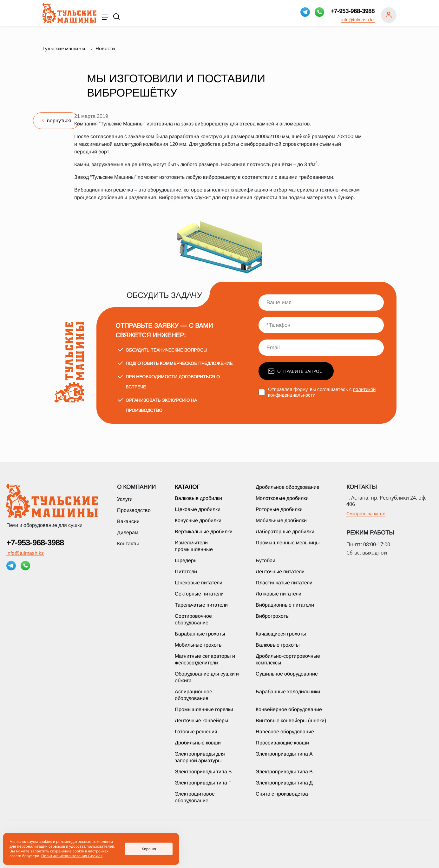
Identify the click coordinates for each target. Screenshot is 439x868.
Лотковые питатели (278, 594)
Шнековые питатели (199, 583)
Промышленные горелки (204, 709)
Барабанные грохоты (200, 634)
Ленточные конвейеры (202, 720)
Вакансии (128, 521)
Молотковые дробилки (282, 498)
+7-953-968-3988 (353, 11)
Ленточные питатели (280, 572)
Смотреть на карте (366, 514)
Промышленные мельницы (288, 543)
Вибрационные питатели (285, 605)
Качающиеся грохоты (281, 634)
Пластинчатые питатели (284, 583)
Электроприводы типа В (284, 772)
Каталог (187, 487)
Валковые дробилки (198, 498)
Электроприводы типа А (284, 754)
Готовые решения (196, 732)
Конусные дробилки (198, 520)
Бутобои (265, 560)
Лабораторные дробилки (285, 532)
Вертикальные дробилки (204, 532)
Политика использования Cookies (72, 856)
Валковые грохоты (278, 645)
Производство (134, 510)
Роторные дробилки (279, 509)
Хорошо (149, 849)
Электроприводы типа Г (203, 783)
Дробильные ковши (198, 743)
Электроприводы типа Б (203, 772)
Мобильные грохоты (199, 645)
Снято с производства (282, 794)
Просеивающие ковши (282, 743)
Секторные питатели (199, 594)
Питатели (186, 572)
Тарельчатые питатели (201, 605)
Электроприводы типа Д (284, 783)
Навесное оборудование (285, 732)
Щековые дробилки (198, 509)
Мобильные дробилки (281, 520)
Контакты (128, 544)
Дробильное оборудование (288, 487)
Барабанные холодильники (288, 692)
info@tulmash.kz (358, 20)
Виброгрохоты (273, 616)
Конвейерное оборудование (289, 709)
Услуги (125, 499)
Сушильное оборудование (287, 674)
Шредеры (186, 560)
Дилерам (128, 532)
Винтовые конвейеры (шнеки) (291, 720)
